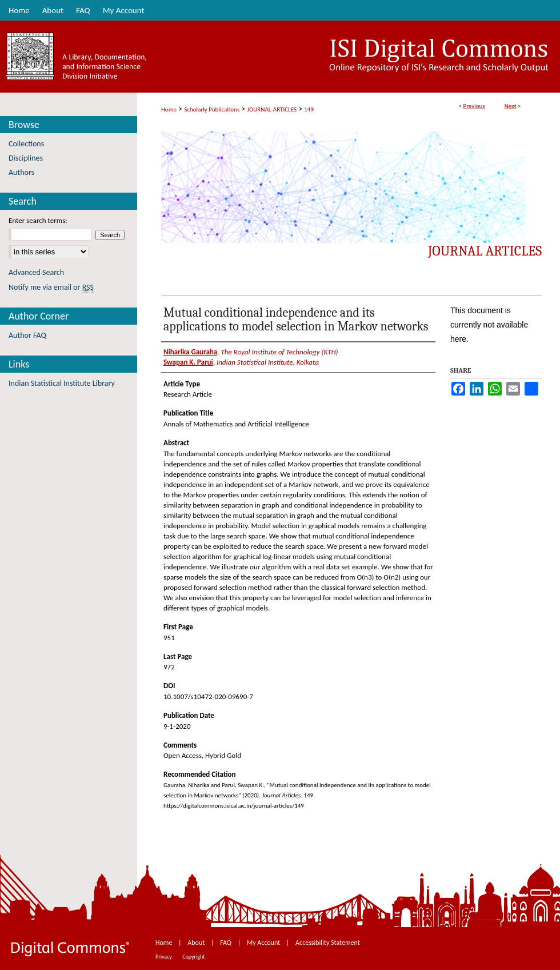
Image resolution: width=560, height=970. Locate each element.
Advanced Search (36, 272)
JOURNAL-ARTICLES (272, 109)
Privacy (164, 957)
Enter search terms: (38, 220)
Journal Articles (485, 251)
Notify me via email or (51, 287)
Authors (21, 172)
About (197, 943)
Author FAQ (27, 335)
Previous (474, 106)
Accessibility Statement (328, 943)
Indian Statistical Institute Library (62, 383)
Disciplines (26, 158)
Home (169, 109)
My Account (264, 943)
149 (309, 109)
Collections (26, 144)
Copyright (193, 957)
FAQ (226, 943)
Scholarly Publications (212, 109)
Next (511, 106)
